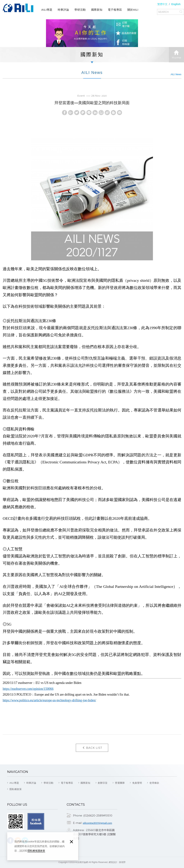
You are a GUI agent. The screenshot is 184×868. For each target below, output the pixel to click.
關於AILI (133, 10)
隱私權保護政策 (36, 851)
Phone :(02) (81, 815)
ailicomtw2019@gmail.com (97, 823)
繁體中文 (162, 4)
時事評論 (63, 10)
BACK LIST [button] (92, 748)
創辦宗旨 (103, 783)
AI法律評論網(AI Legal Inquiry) (18, 8)
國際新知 (97, 10)
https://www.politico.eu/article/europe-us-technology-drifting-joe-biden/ (49, 700)
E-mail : (78, 823)
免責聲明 (137, 783)
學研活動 (80, 10)
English (176, 4)
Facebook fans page (36, 821)
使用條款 (154, 783)
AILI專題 (47, 10)
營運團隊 (120, 783)
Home (176, 55)
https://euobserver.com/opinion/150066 (28, 689)
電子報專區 (115, 10)
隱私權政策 (16, 789)
